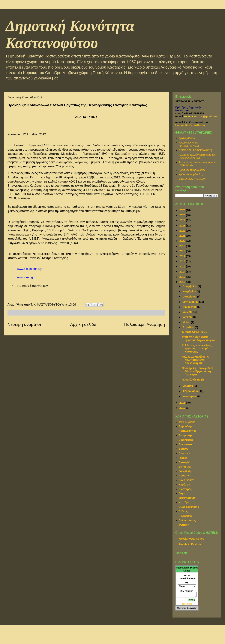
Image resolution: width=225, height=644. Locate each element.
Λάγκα (183, 493)
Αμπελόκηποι (187, 431)
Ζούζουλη (185, 471)
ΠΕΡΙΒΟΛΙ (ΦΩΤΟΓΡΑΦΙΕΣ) (195, 150)
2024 (183, 220)
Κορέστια (184, 485)
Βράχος (183, 449)
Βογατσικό (185, 444)
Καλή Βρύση (187, 480)
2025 (183, 215)
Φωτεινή (184, 525)
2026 (183, 210)
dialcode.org (187, 604)
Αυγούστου (190, 307)
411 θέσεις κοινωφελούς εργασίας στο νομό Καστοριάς (197, 348)
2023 (183, 226)
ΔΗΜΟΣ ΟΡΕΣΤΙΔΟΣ (194, 332)
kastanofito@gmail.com (190, 125)
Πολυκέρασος (187, 520)
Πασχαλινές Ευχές (193, 380)
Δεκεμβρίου (190, 286)
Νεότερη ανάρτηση (25, 324)
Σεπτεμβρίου (191, 302)
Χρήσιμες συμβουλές (191, 174)
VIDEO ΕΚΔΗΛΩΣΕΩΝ (192, 179)
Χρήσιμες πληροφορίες (192, 170)
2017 (183, 256)
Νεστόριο (184, 502)
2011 (183, 403)
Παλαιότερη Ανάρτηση (145, 324)
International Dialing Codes (187, 569)
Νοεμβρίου (190, 291)
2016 (183, 261)
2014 (183, 272)
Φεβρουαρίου (191, 391)
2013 (183, 277)
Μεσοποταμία (187, 498)
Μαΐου (187, 322)
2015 (183, 267)
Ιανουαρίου (190, 396)
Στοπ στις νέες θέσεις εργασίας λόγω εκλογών (199, 339)
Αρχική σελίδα (83, 324)
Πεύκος (183, 511)
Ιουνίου (187, 317)
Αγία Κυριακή (187, 422)
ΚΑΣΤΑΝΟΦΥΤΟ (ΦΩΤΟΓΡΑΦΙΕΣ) (189, 144)
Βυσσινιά (184, 453)
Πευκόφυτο (186, 516)
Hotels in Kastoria (190, 544)
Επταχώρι (185, 467)
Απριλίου (189, 327)
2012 (183, 282)
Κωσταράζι (186, 489)
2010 (183, 408)
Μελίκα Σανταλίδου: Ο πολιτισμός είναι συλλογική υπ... (195, 360)
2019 (183, 246)
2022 (183, 231)
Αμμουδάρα (186, 426)
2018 (183, 251)
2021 (183, 236)
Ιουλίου (187, 312)
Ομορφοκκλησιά (189, 507)
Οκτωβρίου (190, 297)
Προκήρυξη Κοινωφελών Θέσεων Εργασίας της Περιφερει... (197, 371)
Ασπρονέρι (186, 435)
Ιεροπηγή (185, 476)
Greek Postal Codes (192, 539)
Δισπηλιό (185, 462)
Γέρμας (183, 458)
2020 (183, 241)
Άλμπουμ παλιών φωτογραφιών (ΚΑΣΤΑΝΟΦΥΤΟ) (197, 156)
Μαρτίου (188, 386)
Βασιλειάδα (186, 440)
